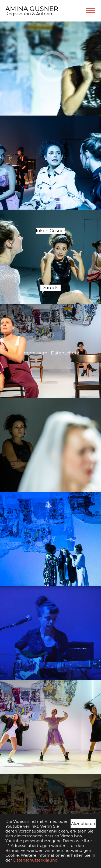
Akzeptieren (83, 824)
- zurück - (50, 288)
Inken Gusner (50, 231)
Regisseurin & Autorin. (29, 14)
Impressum (35, 353)
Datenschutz (65, 353)
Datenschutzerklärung (35, 860)
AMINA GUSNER (32, 9)
